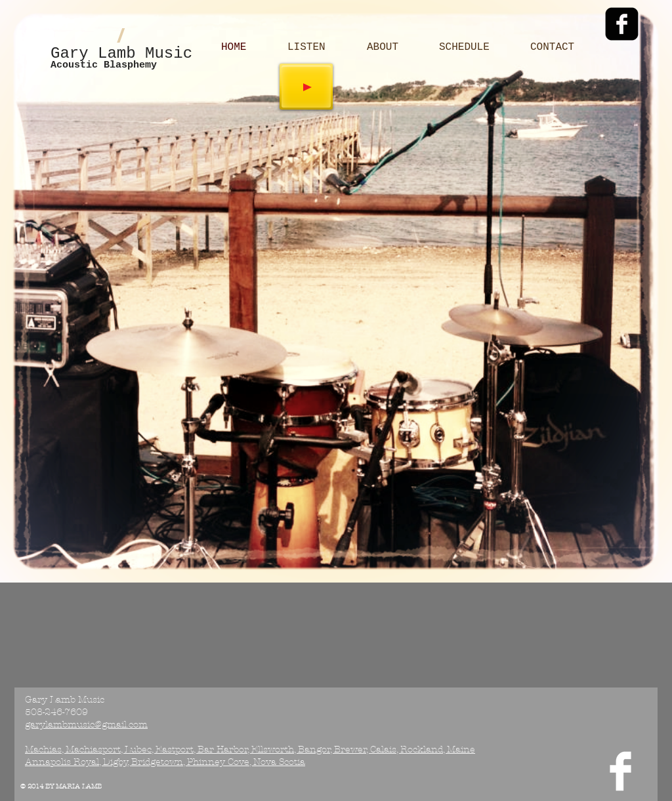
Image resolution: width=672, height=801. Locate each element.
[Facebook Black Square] (622, 24)
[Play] (306, 87)
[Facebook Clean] (620, 771)
